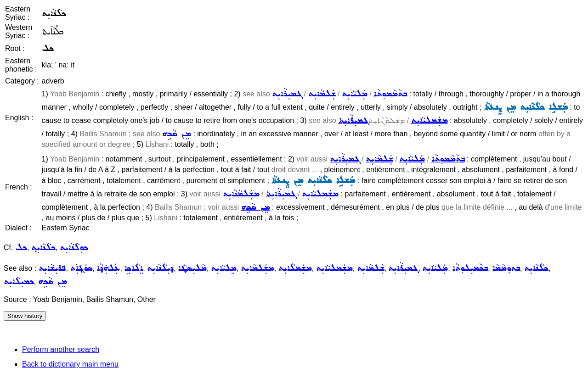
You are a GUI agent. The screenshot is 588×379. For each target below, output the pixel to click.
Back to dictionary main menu (70, 364)
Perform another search (61, 349)
